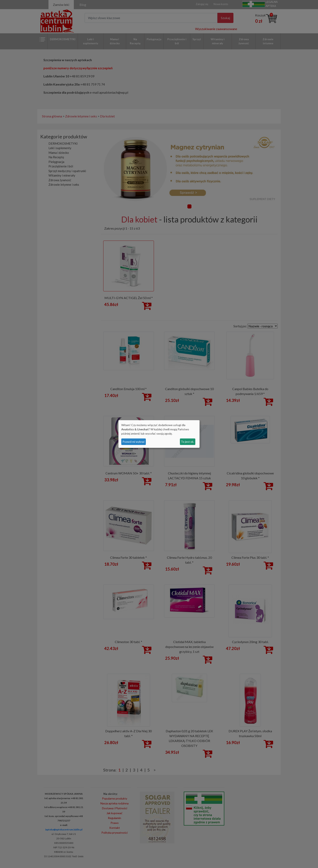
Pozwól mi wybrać (134, 442)
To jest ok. (187, 442)
